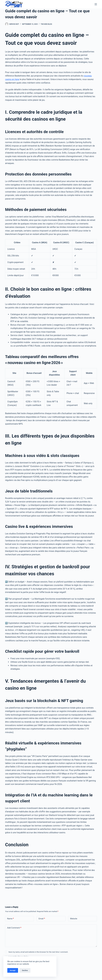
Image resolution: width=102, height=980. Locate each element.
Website (74, 919)
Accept (13, 970)
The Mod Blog (46, 24)
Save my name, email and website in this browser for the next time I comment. (38, 952)
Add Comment (14, 928)
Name (10, 919)
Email (42, 919)
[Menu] (96, 4)
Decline (25, 970)
